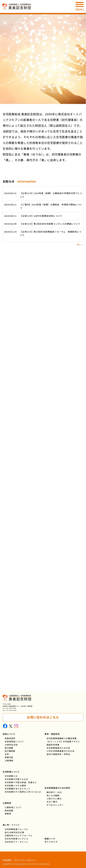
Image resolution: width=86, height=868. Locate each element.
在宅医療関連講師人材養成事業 (62, 738)
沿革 (7, 754)
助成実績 (9, 811)
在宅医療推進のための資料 (57, 788)
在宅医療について (11, 772)
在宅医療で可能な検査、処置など (21, 782)
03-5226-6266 (11, 708)
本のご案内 (52, 802)
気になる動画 (53, 795)
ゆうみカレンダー (55, 805)
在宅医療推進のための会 (58, 748)
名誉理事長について (14, 742)
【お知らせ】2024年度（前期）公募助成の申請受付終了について (43, 195)
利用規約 (7, 860)
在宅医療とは (11, 776)
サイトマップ (51, 842)
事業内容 (9, 757)
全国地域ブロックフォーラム (19, 835)
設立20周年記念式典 (14, 832)
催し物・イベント (11, 825)
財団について (9, 734)
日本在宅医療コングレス (16, 839)
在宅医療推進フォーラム (16, 829)
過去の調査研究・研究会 (58, 754)
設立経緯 (9, 748)
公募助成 (7, 803)
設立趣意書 (10, 751)
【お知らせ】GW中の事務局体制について (33, 216)
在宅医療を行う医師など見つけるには (23, 792)
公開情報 (9, 761)
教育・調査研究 (52, 734)
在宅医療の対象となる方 (16, 779)
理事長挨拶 (10, 738)
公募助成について (13, 807)
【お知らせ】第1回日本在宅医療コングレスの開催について (42, 224)
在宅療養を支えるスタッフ (18, 789)
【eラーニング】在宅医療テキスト (63, 742)
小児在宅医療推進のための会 (61, 751)
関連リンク (50, 839)
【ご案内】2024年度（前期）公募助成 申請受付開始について (43, 206)
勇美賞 (8, 814)
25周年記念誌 (11, 745)
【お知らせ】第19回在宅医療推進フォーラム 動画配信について (43, 233)
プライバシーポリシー (25, 860)
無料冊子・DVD (54, 792)
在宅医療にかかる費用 (15, 786)
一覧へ (78, 244)
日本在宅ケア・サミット (16, 842)
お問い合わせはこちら (43, 717)
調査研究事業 (53, 745)
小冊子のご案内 (54, 799)
